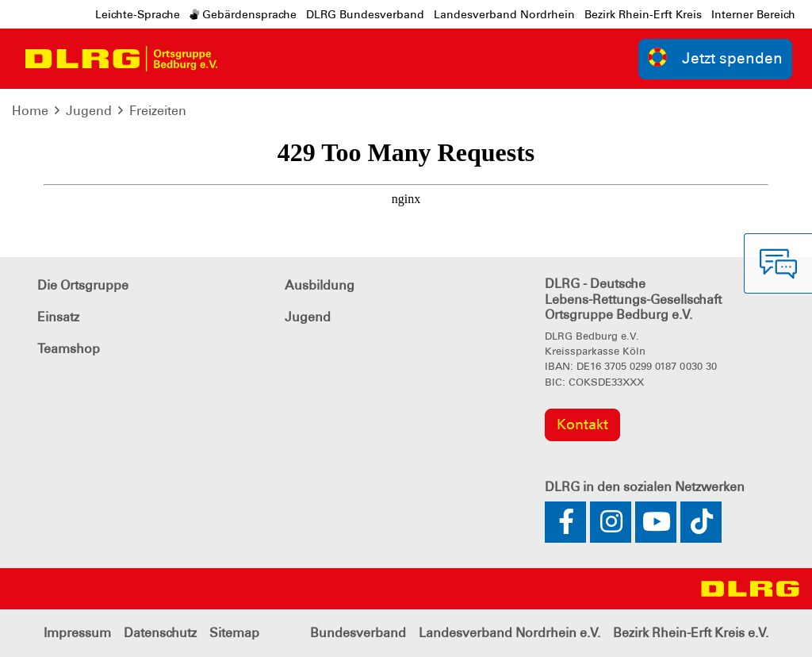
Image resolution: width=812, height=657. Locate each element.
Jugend (89, 111)
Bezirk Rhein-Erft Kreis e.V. (691, 633)
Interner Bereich (753, 14)
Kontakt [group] (582, 425)
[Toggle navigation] (243, 59)
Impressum (77, 633)
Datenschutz (160, 633)
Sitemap (234, 633)
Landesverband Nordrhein (504, 14)
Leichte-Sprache (138, 14)
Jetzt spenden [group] (715, 58)
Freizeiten (158, 111)
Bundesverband (358, 633)
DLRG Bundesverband (365, 14)
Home (30, 111)
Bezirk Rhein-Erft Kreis (643, 14)
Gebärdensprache (243, 14)
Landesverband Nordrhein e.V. (509, 633)
